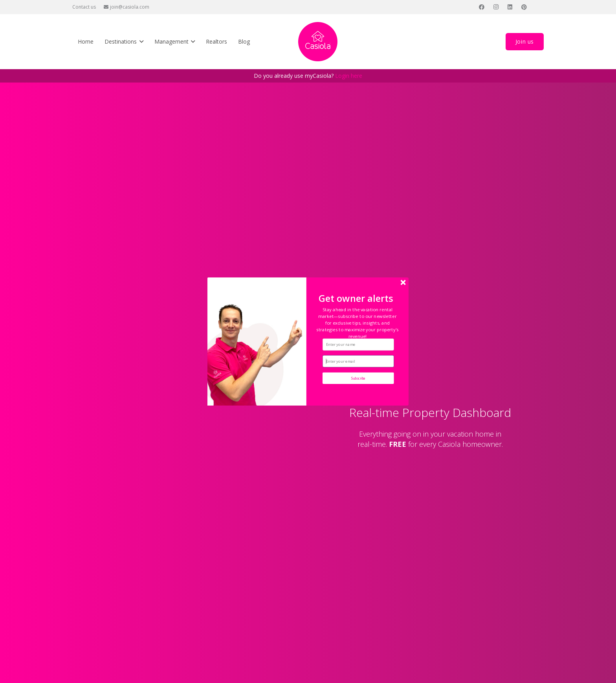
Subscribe (358, 378)
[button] (357, 323)
